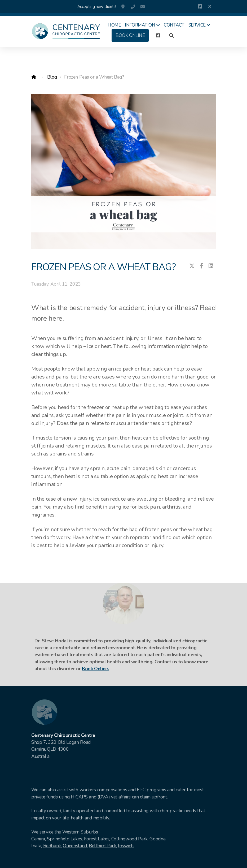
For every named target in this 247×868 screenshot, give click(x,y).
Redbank (52, 846)
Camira (38, 839)
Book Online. (95, 669)
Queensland (75, 846)
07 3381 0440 (133, 7)
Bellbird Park (102, 846)
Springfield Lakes (64, 839)
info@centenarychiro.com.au (143, 7)
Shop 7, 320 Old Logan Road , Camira (124, 7)
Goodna (157, 839)
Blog (52, 77)
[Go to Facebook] (200, 7)
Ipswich (126, 846)
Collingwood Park (129, 839)
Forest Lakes (97, 839)
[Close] (210, 7)
